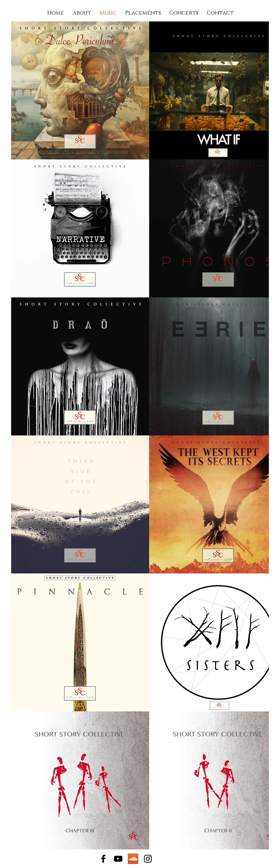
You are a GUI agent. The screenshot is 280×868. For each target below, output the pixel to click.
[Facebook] (103, 859)
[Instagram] (148, 859)
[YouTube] (118, 859)
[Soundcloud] (133, 859)
